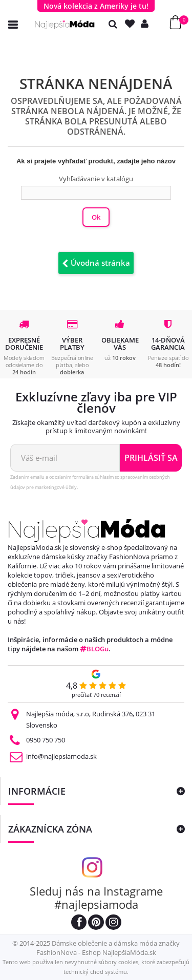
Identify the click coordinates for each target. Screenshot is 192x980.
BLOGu (94, 649)
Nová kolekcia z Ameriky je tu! (96, 6)
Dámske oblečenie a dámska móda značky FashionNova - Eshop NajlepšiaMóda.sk (108, 948)
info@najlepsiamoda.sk (61, 756)
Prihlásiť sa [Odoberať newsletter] (151, 458)
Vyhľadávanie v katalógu (96, 179)
